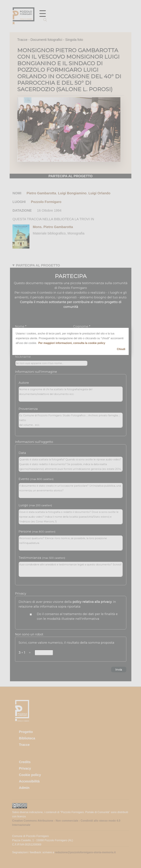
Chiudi (121, 349)
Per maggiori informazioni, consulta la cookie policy (72, 343)
